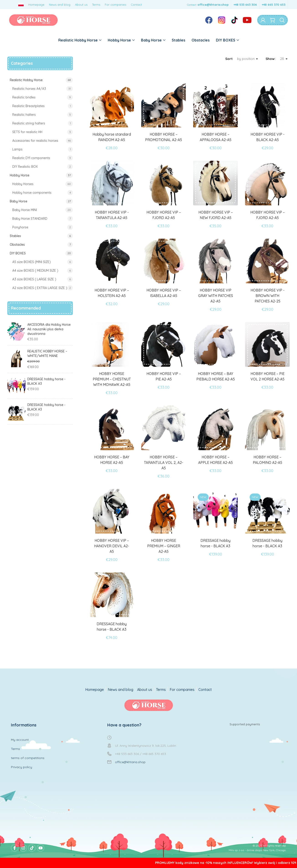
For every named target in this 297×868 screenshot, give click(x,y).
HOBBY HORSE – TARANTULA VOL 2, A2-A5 (164, 462)
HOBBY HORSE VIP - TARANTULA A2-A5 (112, 215)
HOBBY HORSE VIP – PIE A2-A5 (164, 376)
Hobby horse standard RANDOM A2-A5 (112, 137)
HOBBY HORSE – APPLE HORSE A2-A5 (215, 460)
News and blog (60, 5)
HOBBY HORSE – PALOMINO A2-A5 (268, 460)
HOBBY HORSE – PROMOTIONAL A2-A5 (164, 137)
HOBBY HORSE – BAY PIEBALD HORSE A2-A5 (216, 376)
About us (81, 5)
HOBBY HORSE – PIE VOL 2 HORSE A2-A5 (268, 376)
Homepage (36, 5)
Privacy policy (22, 767)
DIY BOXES (227, 40)
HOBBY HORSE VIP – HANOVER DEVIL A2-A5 (112, 546)
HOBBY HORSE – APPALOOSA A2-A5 (216, 137)
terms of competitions (28, 758)
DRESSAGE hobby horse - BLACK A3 (215, 543)
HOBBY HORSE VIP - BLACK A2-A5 (268, 137)
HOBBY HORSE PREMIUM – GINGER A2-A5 (164, 546)
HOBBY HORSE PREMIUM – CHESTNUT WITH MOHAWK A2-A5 (112, 379)
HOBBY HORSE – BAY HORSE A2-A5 (112, 460)
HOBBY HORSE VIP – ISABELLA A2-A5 (164, 293)
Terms (96, 5)
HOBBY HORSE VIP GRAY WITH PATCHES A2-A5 (216, 296)
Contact (136, 5)
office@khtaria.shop (213, 5)
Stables (178, 40)
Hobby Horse (121, 40)
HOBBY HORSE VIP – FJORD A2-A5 (164, 215)
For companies (115, 5)
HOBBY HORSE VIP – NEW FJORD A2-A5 (216, 215)
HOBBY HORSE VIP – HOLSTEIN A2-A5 (112, 293)
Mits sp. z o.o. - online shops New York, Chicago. (257, 850)
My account (20, 740)
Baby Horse (153, 40)
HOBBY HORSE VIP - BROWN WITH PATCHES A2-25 (268, 296)
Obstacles (201, 40)
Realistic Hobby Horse (80, 40)
